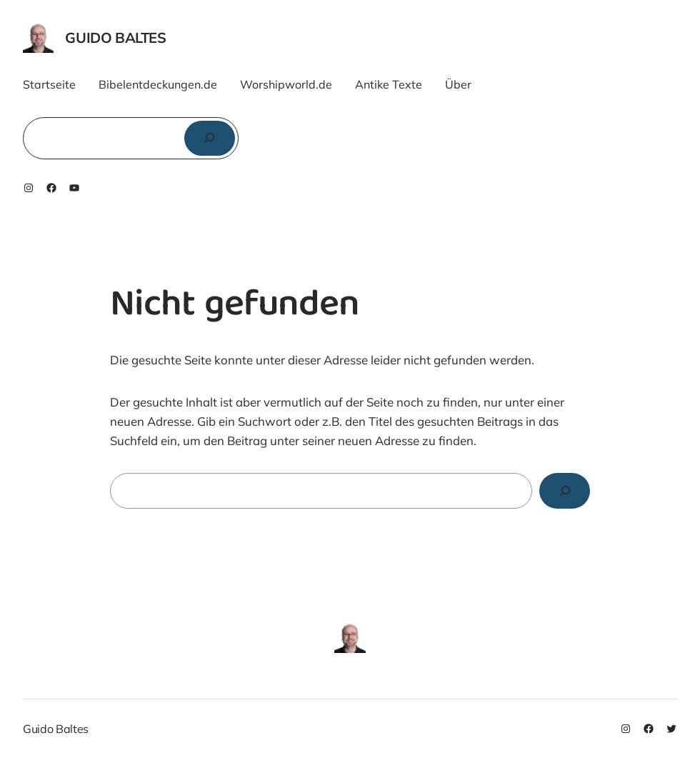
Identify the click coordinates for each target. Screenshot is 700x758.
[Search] (565, 490)
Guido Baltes (115, 38)
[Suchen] (210, 138)
